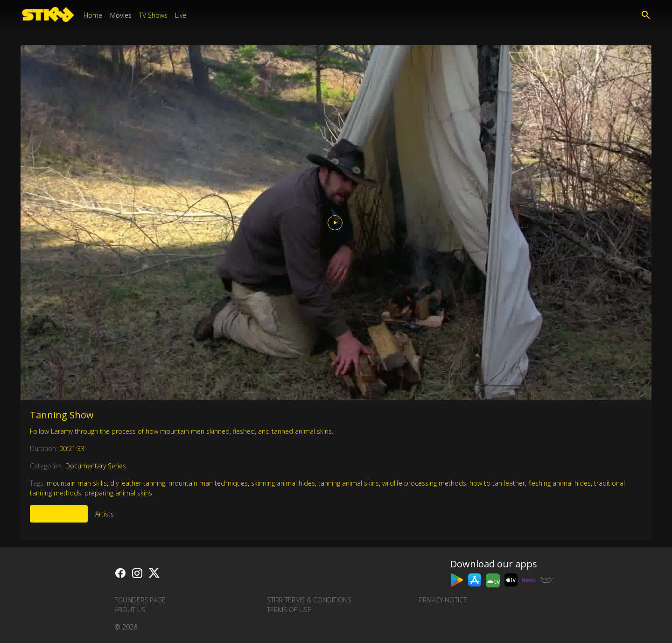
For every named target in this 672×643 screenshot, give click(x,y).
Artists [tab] (105, 514)
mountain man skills (77, 483)
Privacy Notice (443, 600)
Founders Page (140, 600)
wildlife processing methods (424, 483)
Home (93, 15)
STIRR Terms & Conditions (309, 600)
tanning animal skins (349, 483)
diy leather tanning (138, 483)
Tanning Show (62, 415)
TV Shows (153, 15)
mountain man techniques (208, 483)
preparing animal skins (118, 493)
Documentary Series (96, 466)
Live (181, 15)
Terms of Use (289, 610)
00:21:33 (72, 449)
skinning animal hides (283, 483)
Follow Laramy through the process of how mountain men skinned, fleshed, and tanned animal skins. (182, 431)
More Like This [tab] (59, 514)
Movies (121, 15)
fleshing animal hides (560, 483)
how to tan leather (497, 483)
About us (130, 610)
